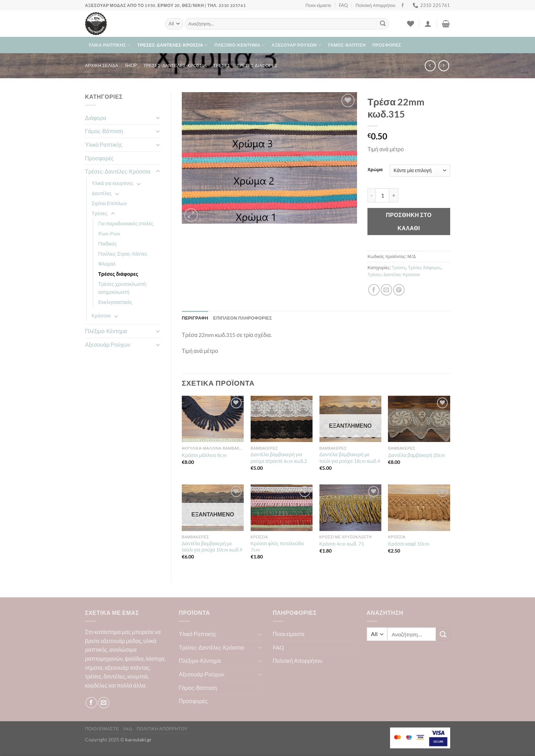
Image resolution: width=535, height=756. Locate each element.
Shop (131, 65)
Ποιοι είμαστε (318, 5)
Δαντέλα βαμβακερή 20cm (417, 455)
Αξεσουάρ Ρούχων (296, 45)
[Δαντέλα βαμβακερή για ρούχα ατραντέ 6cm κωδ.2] (282, 419)
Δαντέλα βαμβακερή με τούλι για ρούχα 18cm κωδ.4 (350, 458)
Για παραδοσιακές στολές (126, 223)
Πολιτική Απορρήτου (376, 5)
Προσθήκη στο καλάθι (409, 221)
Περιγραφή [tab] (195, 318)
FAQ (343, 5)
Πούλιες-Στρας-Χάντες (123, 254)
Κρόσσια (101, 316)
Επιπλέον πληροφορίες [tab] (242, 318)
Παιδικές (108, 244)
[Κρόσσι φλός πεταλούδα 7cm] (282, 508)
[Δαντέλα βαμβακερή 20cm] (419, 419)
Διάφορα (96, 118)
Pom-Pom (109, 234)
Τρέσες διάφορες (257, 65)
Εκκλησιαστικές (115, 302)
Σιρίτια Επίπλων (110, 203)
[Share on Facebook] (374, 290)
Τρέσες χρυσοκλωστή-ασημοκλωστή (123, 288)
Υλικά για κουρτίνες (113, 183)
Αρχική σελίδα (102, 65)
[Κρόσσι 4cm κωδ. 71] (350, 508)
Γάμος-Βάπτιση (347, 45)
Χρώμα (375, 170)
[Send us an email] (104, 703)
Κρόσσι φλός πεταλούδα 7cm (277, 547)
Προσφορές (387, 45)
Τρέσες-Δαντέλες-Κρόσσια (173, 45)
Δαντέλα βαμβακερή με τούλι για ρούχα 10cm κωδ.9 (212, 547)
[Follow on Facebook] (403, 6)
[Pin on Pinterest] (399, 290)
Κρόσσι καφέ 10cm (409, 544)
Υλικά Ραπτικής (110, 45)
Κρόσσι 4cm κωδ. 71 (342, 544)
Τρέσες (222, 65)
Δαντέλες (102, 193)
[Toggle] (158, 118)
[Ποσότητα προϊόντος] (382, 195)
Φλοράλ (107, 264)
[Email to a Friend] (386, 290)
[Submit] (383, 24)
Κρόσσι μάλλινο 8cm (204, 455)
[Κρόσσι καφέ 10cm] (419, 508)
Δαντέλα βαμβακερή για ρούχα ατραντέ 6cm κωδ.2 (279, 458)
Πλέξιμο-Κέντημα (240, 45)
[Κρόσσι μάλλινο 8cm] (213, 419)
